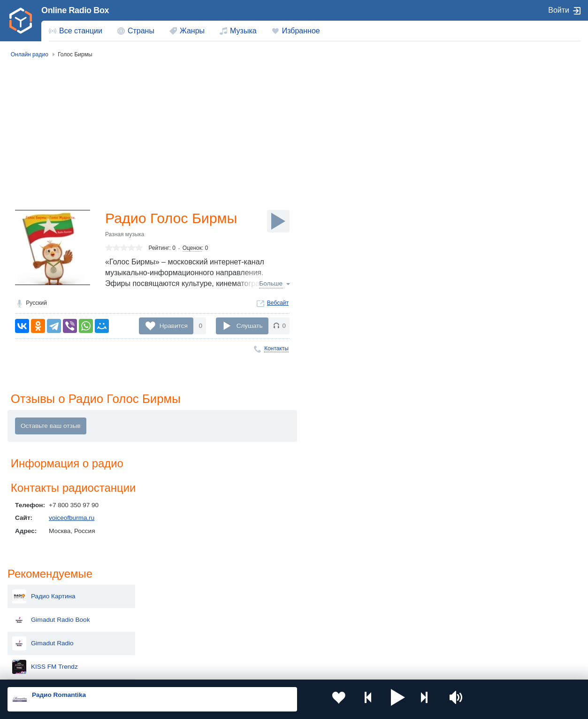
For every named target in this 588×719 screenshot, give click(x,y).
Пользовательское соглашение (124, 669)
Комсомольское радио (500, 239)
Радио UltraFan (489, 286)
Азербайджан (273, 643)
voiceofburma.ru (72, 521)
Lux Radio (481, 262)
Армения (267, 611)
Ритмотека (483, 192)
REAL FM (481, 309)
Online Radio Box (75, 10)
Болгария (382, 611)
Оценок (192, 249)
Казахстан (383, 595)
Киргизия (37, 611)
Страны (141, 31)
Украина (151, 595)
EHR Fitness (485, 215)
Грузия (148, 643)
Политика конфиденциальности (215, 669)
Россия (34, 595)
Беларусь (38, 643)
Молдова (267, 595)
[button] (375, 699)
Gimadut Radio (488, 145)
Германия (382, 643)
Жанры (192, 31)
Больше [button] (271, 285)
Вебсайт (278, 304)
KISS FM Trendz (490, 168)
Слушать (250, 327)
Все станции (81, 31)
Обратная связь (286, 669)
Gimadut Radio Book (496, 121)
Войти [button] (559, 10)
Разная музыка (125, 235)
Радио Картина (489, 98)
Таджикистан (157, 611)
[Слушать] (278, 221)
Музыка (243, 31)
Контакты (276, 349)
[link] (21, 21)
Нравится (174, 327)
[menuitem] (76, 31)
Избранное (301, 31)
